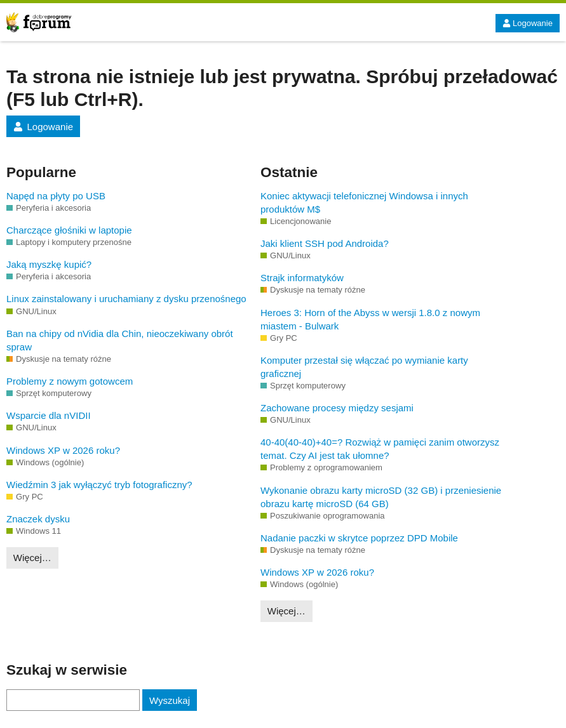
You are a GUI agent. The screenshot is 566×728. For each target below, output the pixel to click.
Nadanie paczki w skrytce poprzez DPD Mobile (359, 538)
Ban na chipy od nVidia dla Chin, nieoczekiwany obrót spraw (120, 340)
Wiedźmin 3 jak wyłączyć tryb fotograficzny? (99, 485)
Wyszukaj (170, 700)
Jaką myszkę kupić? (49, 264)
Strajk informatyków (302, 278)
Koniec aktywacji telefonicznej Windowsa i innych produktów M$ (364, 202)
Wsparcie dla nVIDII (49, 415)
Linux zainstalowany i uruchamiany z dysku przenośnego (126, 299)
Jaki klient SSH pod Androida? (325, 243)
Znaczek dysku (38, 519)
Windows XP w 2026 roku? (63, 450)
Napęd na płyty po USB (56, 196)
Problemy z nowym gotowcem (70, 381)
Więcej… (32, 558)
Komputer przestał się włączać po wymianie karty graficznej (364, 367)
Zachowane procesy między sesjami (337, 408)
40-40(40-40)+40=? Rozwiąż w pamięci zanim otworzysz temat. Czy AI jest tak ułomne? (380, 449)
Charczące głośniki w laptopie (69, 230)
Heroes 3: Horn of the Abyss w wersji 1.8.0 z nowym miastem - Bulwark (370, 319)
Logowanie (528, 23)
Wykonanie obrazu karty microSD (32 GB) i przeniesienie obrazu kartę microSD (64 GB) (381, 497)
